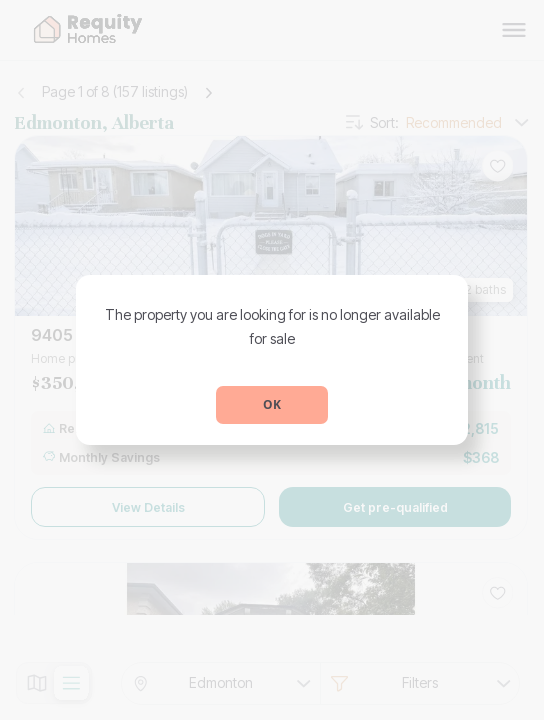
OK (272, 404)
